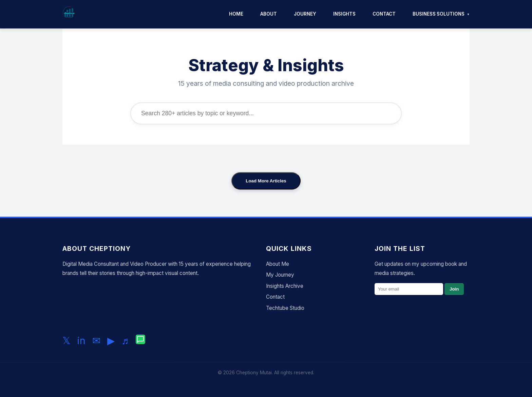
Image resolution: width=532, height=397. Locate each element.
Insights (344, 14)
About (269, 14)
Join (454, 289)
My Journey (280, 275)
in (81, 341)
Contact (384, 14)
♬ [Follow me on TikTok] (125, 341)
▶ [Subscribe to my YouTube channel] (111, 341)
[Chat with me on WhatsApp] (140, 341)
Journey (305, 14)
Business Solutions (439, 14)
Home (236, 14)
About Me (278, 264)
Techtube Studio (285, 308)
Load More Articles (266, 181)
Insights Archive (285, 286)
